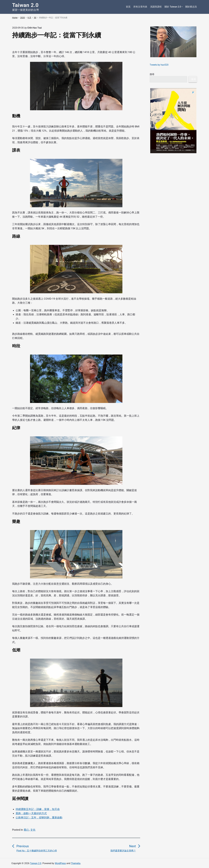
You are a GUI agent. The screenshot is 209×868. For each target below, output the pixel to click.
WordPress (60, 863)
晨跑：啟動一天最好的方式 (31, 813)
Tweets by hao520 (159, 65)
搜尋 (152, 74)
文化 (33, 830)
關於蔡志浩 (191, 7)
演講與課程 (156, 7)
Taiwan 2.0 (36, 863)
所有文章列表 (140, 7)
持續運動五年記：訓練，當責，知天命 (38, 809)
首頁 (128, 7)
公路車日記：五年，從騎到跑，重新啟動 (39, 817)
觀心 (27, 830)
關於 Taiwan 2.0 (173, 7)
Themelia (76, 863)
